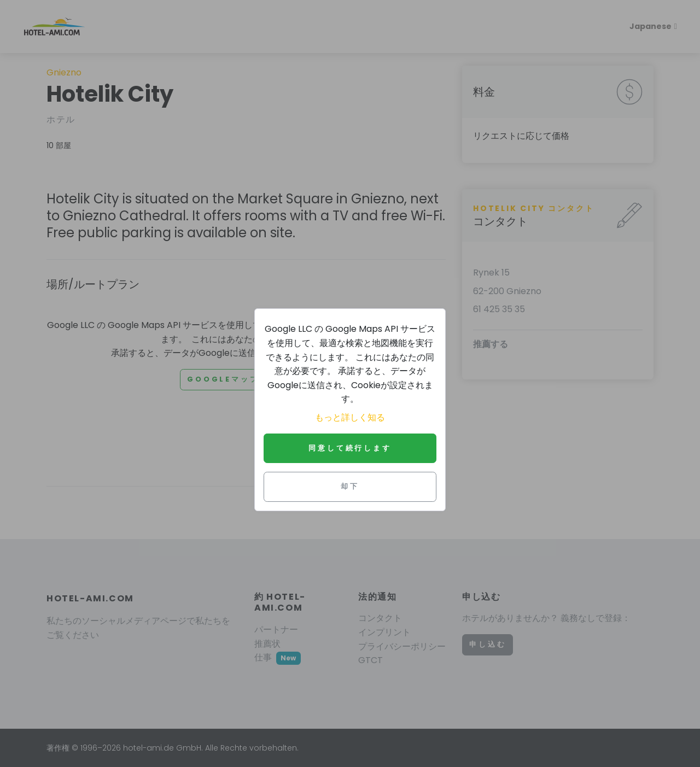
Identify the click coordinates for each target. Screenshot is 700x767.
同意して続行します (350, 448)
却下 (350, 486)
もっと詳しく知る (350, 417)
